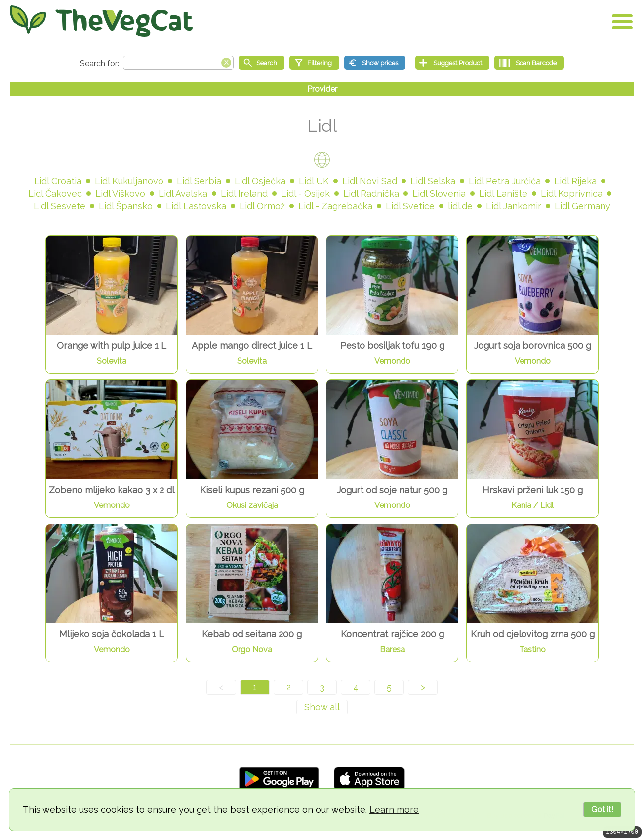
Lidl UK (314, 181)
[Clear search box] (226, 62)
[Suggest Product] (452, 63)
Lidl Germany (583, 206)
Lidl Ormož (262, 206)
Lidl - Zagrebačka (335, 206)
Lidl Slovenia (439, 193)
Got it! (602, 810)
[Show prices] (375, 63)
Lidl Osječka (260, 181)
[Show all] (322, 707)
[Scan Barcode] (529, 63)
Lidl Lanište (503, 193)
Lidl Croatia (58, 181)
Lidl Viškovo (120, 193)
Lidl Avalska (183, 193)
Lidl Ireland (244, 193)
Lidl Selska (433, 181)
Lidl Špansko (126, 206)
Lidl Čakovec (55, 193)
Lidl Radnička (371, 193)
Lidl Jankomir (514, 206)
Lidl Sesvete (60, 206)
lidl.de (460, 206)
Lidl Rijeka (575, 181)
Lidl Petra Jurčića (505, 181)
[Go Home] (101, 21)
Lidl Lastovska (196, 206)
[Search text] (178, 63)
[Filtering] (314, 63)
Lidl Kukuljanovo (129, 181)
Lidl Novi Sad (370, 181)
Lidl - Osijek (305, 193)
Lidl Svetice (410, 206)
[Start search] (262, 63)
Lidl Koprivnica (572, 193)
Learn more (394, 810)
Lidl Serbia (199, 181)
